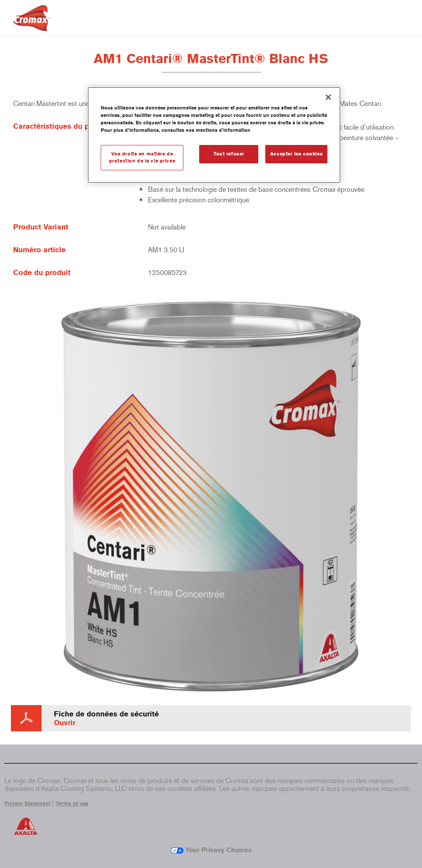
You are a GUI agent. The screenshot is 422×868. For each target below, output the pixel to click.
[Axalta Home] (32, 25)
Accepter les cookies (296, 154)
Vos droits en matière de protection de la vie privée (142, 157)
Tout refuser (229, 154)
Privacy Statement (27, 804)
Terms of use (72, 804)
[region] (214, 135)
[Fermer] (328, 97)
